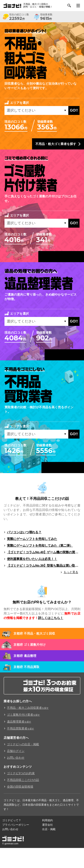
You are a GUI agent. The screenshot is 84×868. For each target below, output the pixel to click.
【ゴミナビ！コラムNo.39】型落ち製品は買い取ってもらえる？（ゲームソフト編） (44, 566)
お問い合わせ (16, 758)
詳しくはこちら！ (51, 618)
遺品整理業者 (19, 722)
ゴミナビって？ (12, 820)
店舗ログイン (16, 751)
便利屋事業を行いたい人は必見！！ (32, 559)
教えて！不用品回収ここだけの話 (42, 499)
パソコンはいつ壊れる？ (24, 532)
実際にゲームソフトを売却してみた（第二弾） (40, 545)
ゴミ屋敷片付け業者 (23, 715)
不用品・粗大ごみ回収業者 (28, 708)
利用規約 (47, 820)
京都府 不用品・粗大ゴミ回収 (34, 633)
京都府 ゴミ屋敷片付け (30, 645)
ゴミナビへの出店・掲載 (23, 744)
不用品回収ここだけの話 (23, 780)
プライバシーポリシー (16, 825)
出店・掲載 (49, 829)
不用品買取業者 (20, 728)
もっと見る (71, 572)
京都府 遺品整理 (25, 656)
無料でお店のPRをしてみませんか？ (42, 602)
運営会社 (47, 825)
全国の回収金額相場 (20, 787)
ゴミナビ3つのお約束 (21, 773)
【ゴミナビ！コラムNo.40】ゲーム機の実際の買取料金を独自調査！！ (44, 552)
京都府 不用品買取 (26, 667)
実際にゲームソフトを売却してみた (32, 539)
